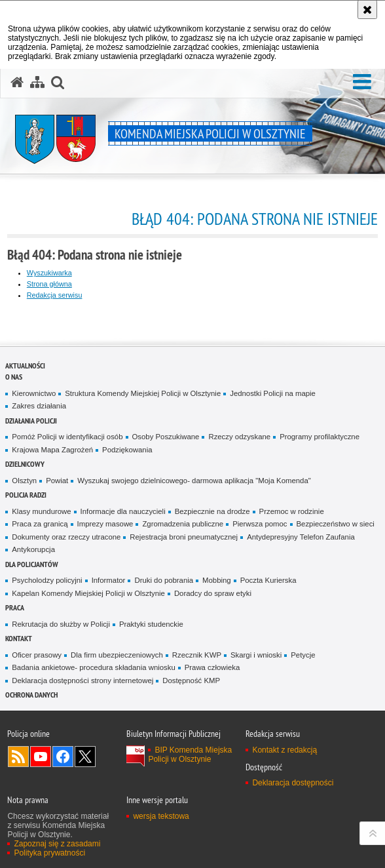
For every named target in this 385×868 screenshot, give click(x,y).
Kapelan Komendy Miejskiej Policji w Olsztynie (88, 593)
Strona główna (49, 284)
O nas (14, 377)
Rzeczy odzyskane (239, 437)
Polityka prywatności (49, 853)
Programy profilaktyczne (320, 437)
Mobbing (217, 580)
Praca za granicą (40, 524)
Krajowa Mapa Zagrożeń (52, 450)
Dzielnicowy (25, 464)
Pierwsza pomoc (260, 524)
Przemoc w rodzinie (292, 511)
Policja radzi (26, 495)
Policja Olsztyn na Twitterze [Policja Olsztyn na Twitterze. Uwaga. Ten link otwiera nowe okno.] (85, 757)
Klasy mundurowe (41, 511)
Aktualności (25, 365)
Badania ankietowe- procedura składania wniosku (93, 667)
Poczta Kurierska (268, 580)
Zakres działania (39, 406)
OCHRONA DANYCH (31, 695)
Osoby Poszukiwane (166, 437)
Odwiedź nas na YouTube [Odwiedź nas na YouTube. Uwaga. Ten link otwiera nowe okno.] (41, 757)
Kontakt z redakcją (284, 750)
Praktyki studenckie (151, 624)
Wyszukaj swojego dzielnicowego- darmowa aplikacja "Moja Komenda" (194, 481)
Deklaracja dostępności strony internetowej (82, 681)
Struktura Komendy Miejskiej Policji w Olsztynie (143, 393)
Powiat (57, 481)
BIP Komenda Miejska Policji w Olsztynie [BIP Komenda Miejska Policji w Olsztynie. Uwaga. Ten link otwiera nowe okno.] (190, 755)
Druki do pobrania (164, 580)
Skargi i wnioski (256, 655)
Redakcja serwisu (55, 295)
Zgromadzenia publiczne (183, 524)
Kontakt (19, 638)
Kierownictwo (34, 393)
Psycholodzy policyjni (47, 580)
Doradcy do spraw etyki (213, 593)
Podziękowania (127, 450)
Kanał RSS (18, 757)
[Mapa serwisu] (37, 83)
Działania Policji (31, 421)
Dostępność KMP (191, 681)
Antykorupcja (33, 549)
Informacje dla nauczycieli (123, 511)
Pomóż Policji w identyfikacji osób (67, 437)
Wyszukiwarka (49, 273)
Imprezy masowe (105, 524)
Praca (15, 607)
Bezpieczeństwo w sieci (336, 524)
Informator (109, 580)
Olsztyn (24, 481)
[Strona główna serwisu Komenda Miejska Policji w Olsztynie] (17, 83)
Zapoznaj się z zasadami (57, 844)
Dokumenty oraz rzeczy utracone (66, 537)
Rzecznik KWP (197, 655)
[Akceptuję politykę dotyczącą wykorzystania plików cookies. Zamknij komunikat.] (367, 10)
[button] (362, 82)
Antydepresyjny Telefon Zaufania (301, 537)
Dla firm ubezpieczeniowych (117, 655)
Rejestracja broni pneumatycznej (184, 537)
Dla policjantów (32, 564)
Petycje (303, 655)
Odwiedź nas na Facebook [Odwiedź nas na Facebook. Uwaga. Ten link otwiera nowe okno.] (63, 757)
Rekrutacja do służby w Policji (61, 624)
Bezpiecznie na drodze (212, 511)
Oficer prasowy (37, 655)
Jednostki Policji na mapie (273, 393)
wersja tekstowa (161, 816)
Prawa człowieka (212, 667)
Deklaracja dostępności (293, 783)
